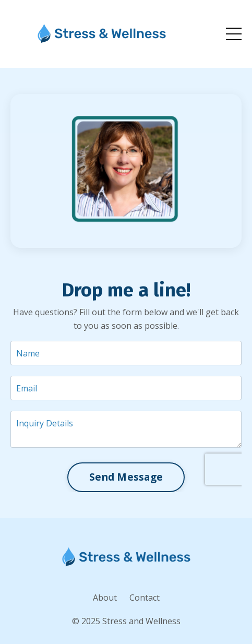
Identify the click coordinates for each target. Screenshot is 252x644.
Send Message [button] (126, 477)
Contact (145, 598)
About (105, 598)
